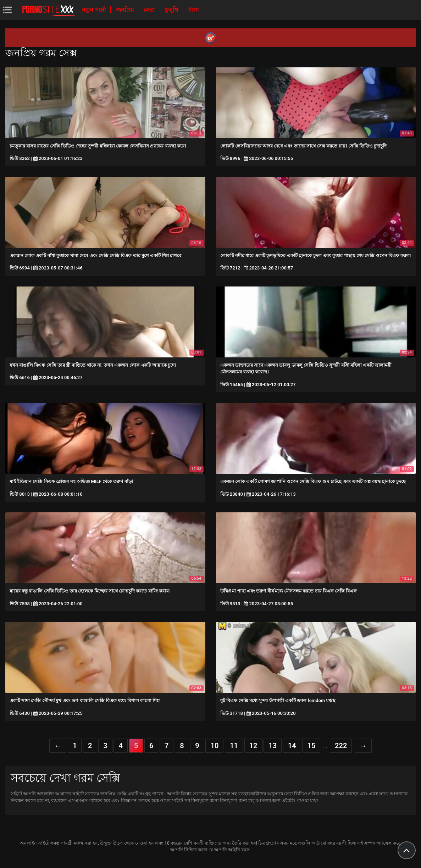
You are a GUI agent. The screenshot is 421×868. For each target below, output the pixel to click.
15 (311, 746)
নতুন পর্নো (95, 10)
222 (341, 746)
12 (253, 746)
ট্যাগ (193, 10)
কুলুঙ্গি (172, 10)
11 (234, 746)
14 (292, 746)
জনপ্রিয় (126, 10)
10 (214, 746)
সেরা (150, 10)
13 (273, 746)
